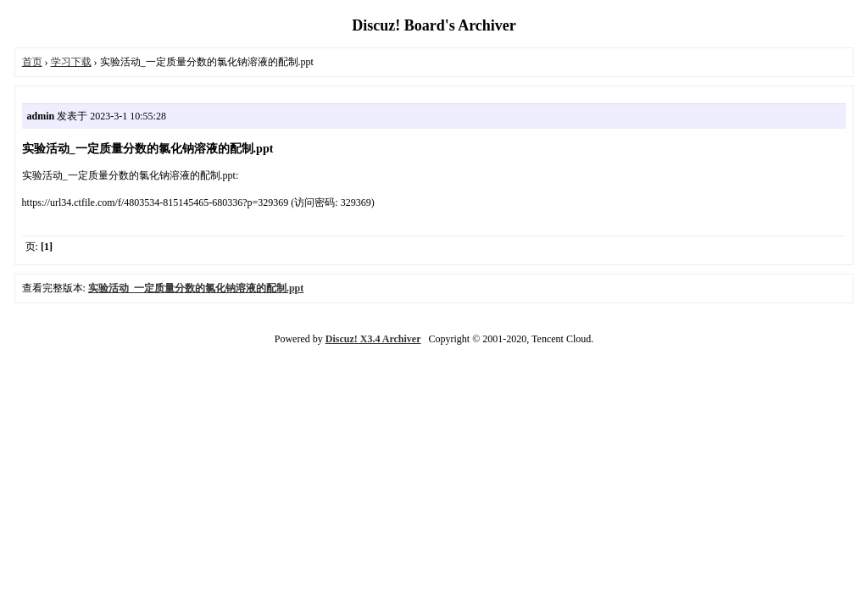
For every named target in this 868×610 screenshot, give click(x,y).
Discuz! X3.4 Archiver (373, 339)
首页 (32, 62)
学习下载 (71, 62)
